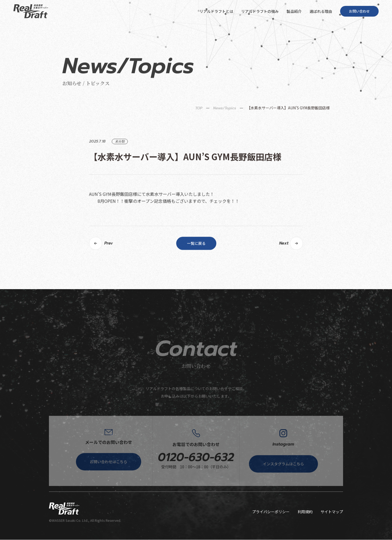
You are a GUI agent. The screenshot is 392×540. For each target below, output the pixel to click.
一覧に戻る (196, 264)
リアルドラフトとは (216, 11)
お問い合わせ (359, 11)
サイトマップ (332, 512)
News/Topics (225, 128)
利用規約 (305, 512)
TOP (199, 128)
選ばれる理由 (321, 11)
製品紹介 (294, 11)
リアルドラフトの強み (260, 11)
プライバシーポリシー (271, 512)
